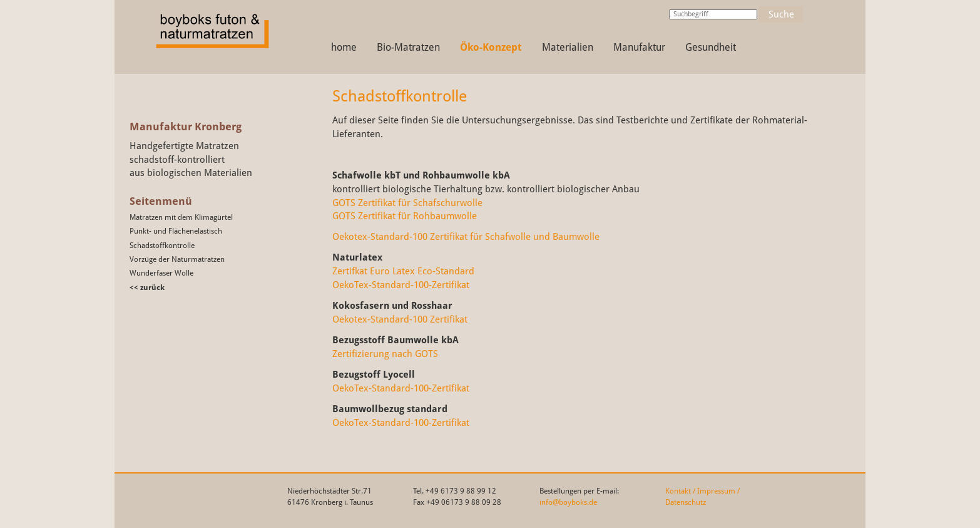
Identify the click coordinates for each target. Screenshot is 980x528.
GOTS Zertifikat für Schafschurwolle (407, 203)
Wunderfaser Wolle (161, 273)
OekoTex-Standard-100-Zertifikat (401, 285)
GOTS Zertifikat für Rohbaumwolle (405, 216)
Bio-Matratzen (408, 47)
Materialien (568, 47)
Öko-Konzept (491, 47)
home (344, 47)
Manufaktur (639, 47)
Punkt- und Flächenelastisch (176, 231)
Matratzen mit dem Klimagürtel (181, 217)
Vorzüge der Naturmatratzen (177, 259)
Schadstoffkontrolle (162, 246)
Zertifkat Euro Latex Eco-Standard (403, 271)
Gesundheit (711, 47)
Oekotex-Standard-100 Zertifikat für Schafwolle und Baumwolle (466, 236)
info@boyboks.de (568, 502)
